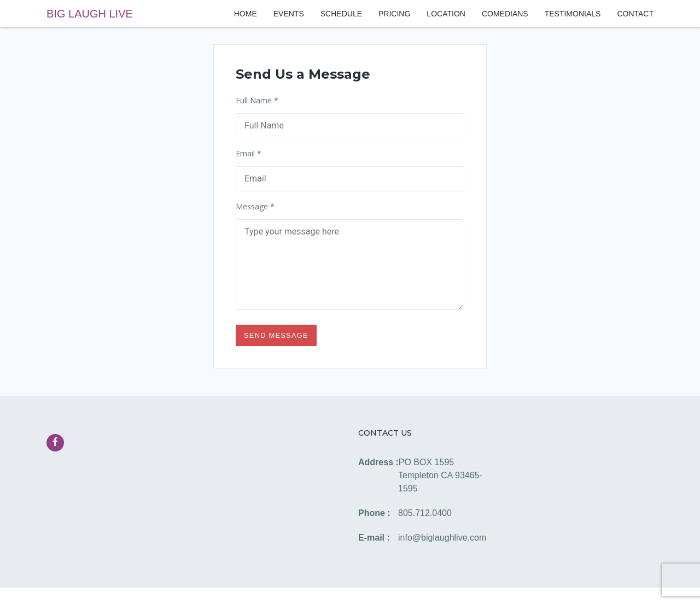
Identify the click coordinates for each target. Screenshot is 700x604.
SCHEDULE (341, 14)
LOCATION (446, 14)
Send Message (276, 335)
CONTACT (635, 14)
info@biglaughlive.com (442, 538)
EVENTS (289, 14)
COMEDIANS (505, 14)
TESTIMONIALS (573, 14)
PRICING (394, 14)
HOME (246, 14)
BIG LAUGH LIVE (90, 14)
